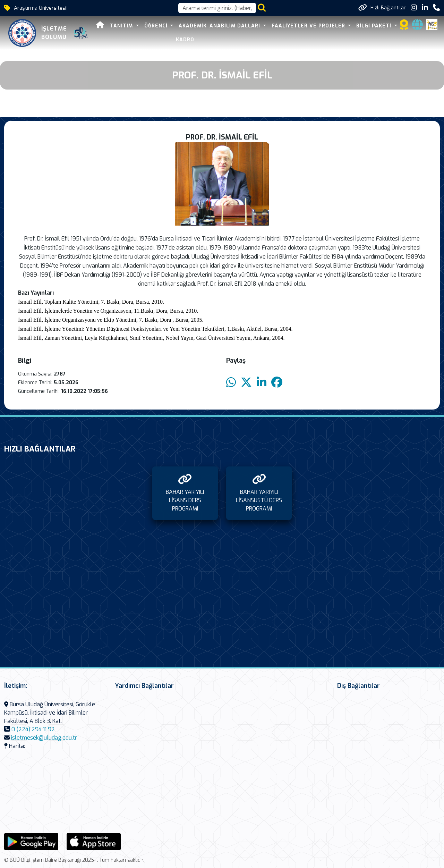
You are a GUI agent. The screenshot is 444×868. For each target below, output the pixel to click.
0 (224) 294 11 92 (33, 729)
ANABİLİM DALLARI (236, 26)
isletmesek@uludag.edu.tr (44, 738)
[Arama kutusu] (217, 8)
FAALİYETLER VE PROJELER (309, 26)
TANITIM (122, 26)
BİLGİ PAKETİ (375, 26)
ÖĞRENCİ (157, 26)
